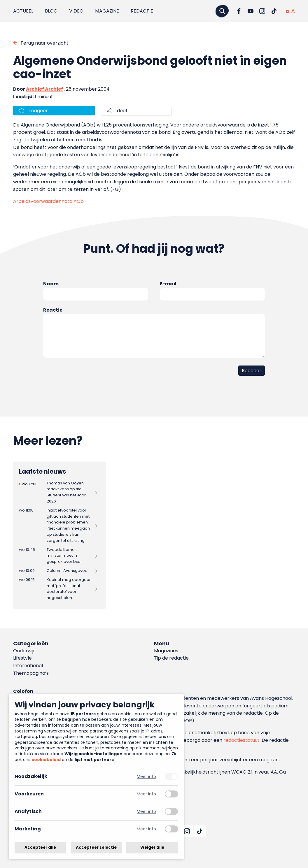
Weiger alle (152, 847)
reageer (38, 111)
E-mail (168, 284)
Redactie (142, 11)
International (28, 666)
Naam (51, 284)
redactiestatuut (242, 740)
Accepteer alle (40, 847)
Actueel (23, 11)
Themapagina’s (31, 673)
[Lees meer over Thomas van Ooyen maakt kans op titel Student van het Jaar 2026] (59, 492)
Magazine (107, 11)
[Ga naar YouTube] (251, 11)
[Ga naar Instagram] (262, 11)
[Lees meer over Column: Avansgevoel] (59, 571)
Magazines (166, 651)
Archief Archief (44, 89)
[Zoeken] (222, 11)
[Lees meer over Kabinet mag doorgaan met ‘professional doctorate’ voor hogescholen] (59, 589)
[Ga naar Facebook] (239, 11)
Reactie (53, 310)
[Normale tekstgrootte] (288, 11)
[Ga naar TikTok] (274, 11)
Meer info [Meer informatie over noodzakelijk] (146, 777)
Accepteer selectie (96, 847)
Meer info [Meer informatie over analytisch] (146, 812)
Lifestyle (22, 658)
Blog (51, 11)
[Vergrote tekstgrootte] (293, 11)
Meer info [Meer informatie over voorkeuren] (146, 794)
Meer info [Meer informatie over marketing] (146, 829)
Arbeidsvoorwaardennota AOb (48, 201)
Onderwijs (24, 651)
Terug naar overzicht (44, 43)
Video (76, 11)
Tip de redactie (171, 658)
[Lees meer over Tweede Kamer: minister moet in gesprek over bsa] (59, 556)
